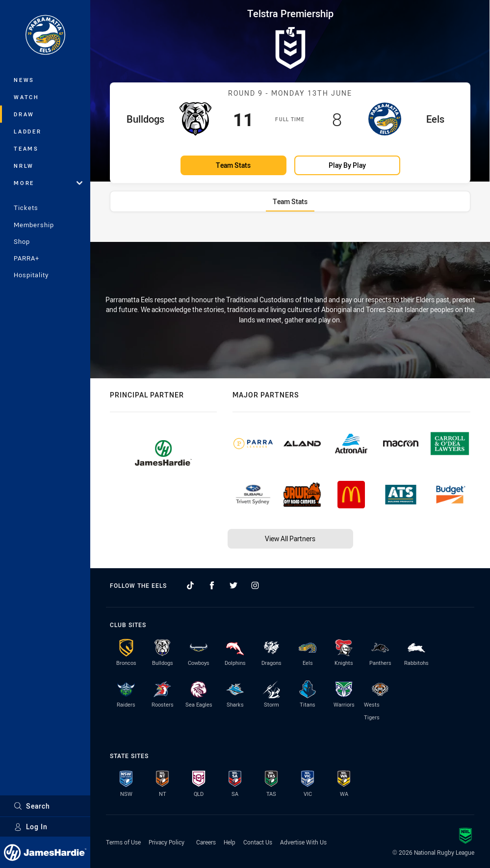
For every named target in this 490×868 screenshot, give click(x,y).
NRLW (24, 166)
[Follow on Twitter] (233, 585)
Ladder (28, 131)
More (48, 183)
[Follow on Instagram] (255, 585)
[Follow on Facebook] (212, 585)
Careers (206, 842)
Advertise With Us (303, 842)
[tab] (290, 201)
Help (230, 842)
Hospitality (31, 275)
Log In (31, 827)
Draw (24, 114)
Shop (22, 241)
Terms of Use (123, 842)
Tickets (26, 208)
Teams (26, 148)
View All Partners (290, 539)
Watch (26, 97)
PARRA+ (26, 258)
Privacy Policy (167, 842)
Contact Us (258, 842)
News (24, 80)
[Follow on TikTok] (190, 585)
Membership (34, 225)
